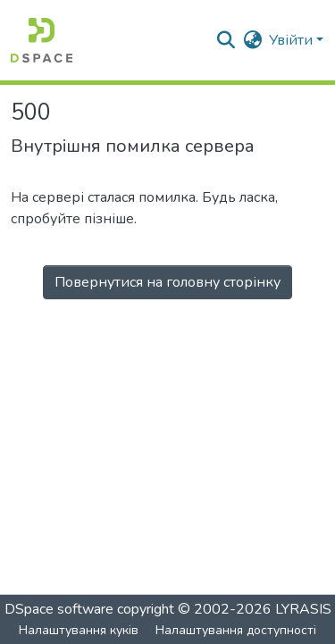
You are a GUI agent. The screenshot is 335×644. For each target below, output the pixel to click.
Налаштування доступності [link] (236, 630)
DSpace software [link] (59, 609)
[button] (42, 40)
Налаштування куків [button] (79, 630)
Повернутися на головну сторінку (167, 282)
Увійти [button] (293, 40)
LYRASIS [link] (303, 609)
